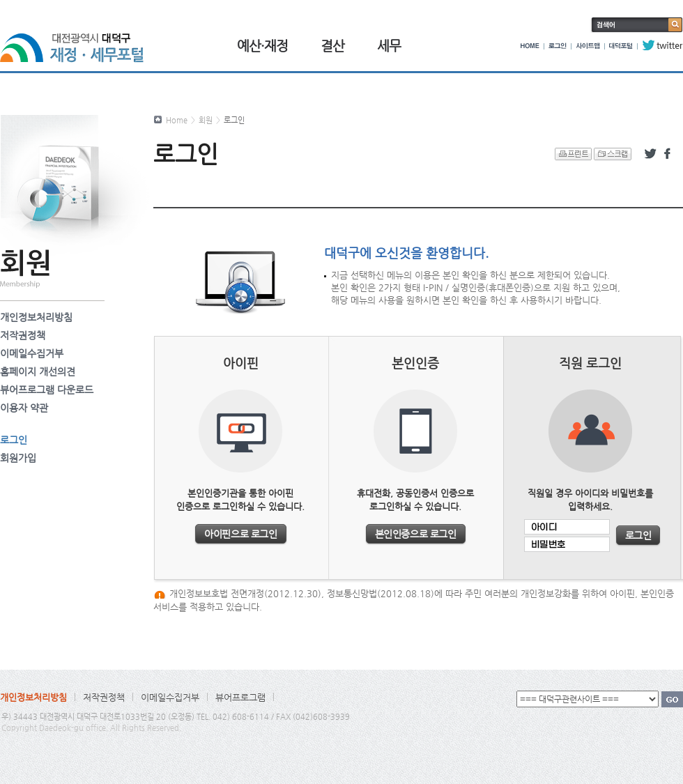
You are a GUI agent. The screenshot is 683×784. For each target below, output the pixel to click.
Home (177, 120)
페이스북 (670, 154)
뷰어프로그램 (240, 697)
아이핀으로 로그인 (240, 534)
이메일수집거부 (32, 353)
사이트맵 (588, 45)
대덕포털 (621, 45)
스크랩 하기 (613, 154)
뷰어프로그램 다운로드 (47, 390)
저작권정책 (23, 335)
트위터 (650, 154)
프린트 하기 (573, 154)
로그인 (558, 45)
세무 (389, 46)
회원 (206, 120)
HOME (530, 45)
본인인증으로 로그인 (416, 534)
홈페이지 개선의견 (38, 371)
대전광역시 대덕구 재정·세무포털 (77, 40)
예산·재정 (262, 46)
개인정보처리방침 (36, 317)
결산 (332, 46)
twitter (662, 45)
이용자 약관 (24, 408)
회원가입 (18, 458)
